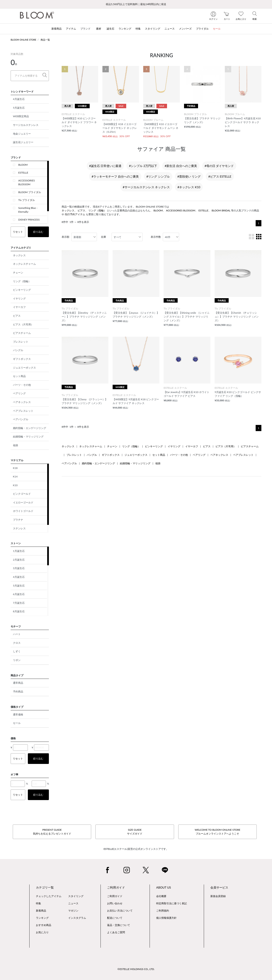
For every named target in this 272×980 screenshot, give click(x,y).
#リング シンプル (158, 176)
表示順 (65, 237)
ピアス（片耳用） (23, 324)
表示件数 (156, 237)
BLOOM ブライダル (30, 192)
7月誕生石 (19, 603)
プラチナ (18, 520)
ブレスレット (21, 342)
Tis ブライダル (27, 200)
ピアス (17, 316)
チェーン (18, 273)
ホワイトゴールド (23, 511)
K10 (15, 485)
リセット (18, 232)
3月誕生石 (19, 568)
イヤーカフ (19, 307)
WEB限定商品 (21, 116)
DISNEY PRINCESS (29, 220)
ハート (17, 634)
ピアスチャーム (22, 333)
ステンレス (19, 528)
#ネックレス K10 (189, 187)
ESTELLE (23, 173)
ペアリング (19, 393)
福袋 (16, 445)
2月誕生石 (19, 560)
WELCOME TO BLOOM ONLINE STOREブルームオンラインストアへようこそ (217, 832)
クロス (17, 643)
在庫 (103, 237)
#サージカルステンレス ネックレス (146, 187)
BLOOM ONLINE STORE (23, 40)
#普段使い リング (189, 176)
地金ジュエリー (22, 134)
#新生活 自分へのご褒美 (181, 166)
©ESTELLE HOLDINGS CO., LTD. (136, 969)
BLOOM (23, 165)
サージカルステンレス (26, 125)
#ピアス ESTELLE (220, 176)
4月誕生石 (19, 99)
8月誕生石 (19, 611)
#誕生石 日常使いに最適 (105, 166)
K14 (15, 476)
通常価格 (18, 714)
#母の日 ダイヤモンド (219, 166)
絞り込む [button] (38, 232)
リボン (17, 660)
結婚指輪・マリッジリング (28, 437)
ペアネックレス (22, 402)
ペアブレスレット (23, 411)
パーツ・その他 (22, 385)
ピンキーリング (22, 290)
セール (17, 723)
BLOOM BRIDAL (221, 210)
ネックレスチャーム (24, 264)
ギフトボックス (22, 359)
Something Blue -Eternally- (28, 210)
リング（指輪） (22, 281)
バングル (18, 350)
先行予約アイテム (75, 214)
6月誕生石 (19, 594)
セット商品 (19, 376)
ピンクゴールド (22, 494)
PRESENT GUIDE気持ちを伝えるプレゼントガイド (52, 832)
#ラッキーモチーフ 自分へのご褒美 (115, 176)
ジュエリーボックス (24, 368)
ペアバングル (21, 419)
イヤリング (19, 298)
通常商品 (18, 683)
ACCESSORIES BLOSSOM (27, 182)
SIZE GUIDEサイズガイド (135, 832)
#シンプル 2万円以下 (143, 166)
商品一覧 (45, 40)
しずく (17, 651)
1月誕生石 (19, 551)
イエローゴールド (23, 502)
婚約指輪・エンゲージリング (30, 428)
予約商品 (18, 692)
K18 (15, 468)
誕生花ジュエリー (23, 142)
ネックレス (19, 255)
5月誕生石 (19, 108)
